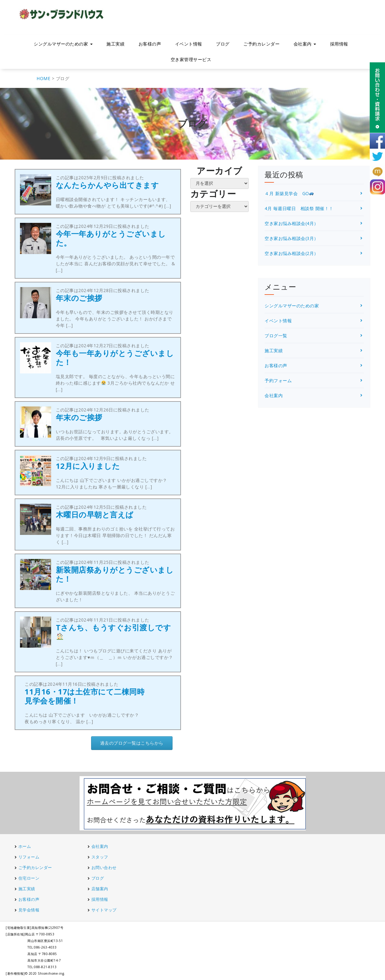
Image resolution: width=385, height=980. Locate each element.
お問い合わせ (104, 867)
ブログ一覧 (276, 336)
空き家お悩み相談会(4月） (292, 223)
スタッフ (100, 857)
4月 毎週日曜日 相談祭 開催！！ (299, 208)
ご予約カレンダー (261, 44)
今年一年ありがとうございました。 (111, 238)
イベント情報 (189, 44)
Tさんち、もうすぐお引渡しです (114, 631)
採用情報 (339, 44)
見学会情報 (29, 910)
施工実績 (115, 44)
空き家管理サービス (191, 59)
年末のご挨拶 (79, 298)
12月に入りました (88, 466)
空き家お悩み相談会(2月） (292, 253)
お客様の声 (150, 44)
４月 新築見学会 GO (289, 193)
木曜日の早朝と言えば (95, 514)
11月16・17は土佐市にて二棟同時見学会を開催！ (85, 696)
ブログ (223, 44)
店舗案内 (100, 889)
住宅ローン (29, 878)
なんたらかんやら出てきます (107, 185)
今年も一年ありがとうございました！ (115, 358)
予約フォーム (278, 380)
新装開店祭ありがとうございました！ (115, 574)
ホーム (25, 846)
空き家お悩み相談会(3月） (292, 238)
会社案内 (305, 44)
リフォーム (29, 857)
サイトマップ (104, 910)
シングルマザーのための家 (63, 44)
